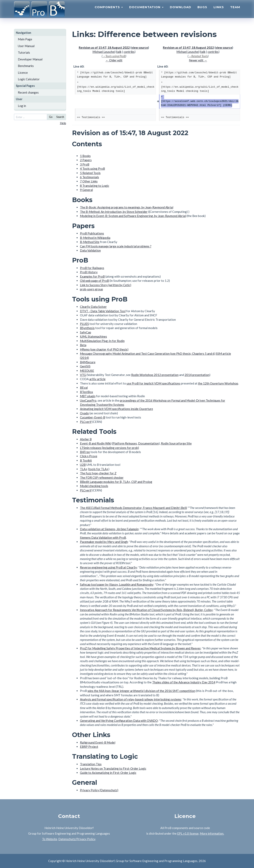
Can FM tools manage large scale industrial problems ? (116, 246)
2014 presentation (197, 375)
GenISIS (85, 366)
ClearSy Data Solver (93, 307)
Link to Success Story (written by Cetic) (106, 285)
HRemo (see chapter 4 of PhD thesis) (104, 349)
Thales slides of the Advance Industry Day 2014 (184, 682)
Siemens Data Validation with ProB (103, 538)
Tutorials (24, 52)
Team (235, 11)
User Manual (26, 46)
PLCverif (86, 422)
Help (63, 123)
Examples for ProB (92, 276)
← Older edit (114, 60)
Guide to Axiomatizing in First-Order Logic (108, 773)
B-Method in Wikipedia (95, 238)
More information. (212, 833)
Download (180, 11)
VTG (83, 375)
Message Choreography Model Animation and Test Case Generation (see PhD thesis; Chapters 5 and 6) (148, 354)
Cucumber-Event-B (93, 417)
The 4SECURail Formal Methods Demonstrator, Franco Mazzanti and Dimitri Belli (133, 508)
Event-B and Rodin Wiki (96, 443)
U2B (83, 465)
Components (109, 11)
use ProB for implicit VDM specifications (153, 383)
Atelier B (86, 439)
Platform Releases (125, 443)
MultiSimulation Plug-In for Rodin (102, 341)
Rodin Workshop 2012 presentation (155, 375)
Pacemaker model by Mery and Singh (104, 542)
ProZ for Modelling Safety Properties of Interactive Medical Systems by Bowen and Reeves (140, 648)
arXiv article (97, 379)
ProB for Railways (92, 268)
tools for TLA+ (99, 469)
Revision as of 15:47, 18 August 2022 (104, 47)
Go (51, 117)
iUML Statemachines (93, 336)
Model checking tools (94, 486)
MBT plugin (88, 396)
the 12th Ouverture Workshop (218, 383)
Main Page (25, 39)
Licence (23, 73)
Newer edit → (198, 60)
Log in (22, 106)
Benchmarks (26, 66)
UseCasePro (88, 400)
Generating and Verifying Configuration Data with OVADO (119, 721)
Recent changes (28, 92)
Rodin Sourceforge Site (176, 443)
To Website (50, 839)
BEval (84, 387)
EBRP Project (89, 747)
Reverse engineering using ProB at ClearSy (108, 567)
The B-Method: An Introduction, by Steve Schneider (114, 212)
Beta (83, 345)
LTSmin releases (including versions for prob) (109, 448)
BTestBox (87, 392)
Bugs (202, 11)
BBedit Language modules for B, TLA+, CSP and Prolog (116, 482)
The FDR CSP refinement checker (102, 478)
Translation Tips (91, 764)
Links (219, 11)
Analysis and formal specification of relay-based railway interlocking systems (131, 699)
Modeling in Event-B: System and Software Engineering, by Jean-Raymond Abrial (133, 216)
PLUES (84, 324)
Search (60, 117)
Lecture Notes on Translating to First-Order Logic (113, 768)
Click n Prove (89, 456)
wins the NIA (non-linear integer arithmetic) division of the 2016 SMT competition (141, 691)
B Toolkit (86, 460)
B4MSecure (88, 362)
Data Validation (90, 250)
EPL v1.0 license (188, 833)
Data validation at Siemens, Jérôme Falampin (109, 529)
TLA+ (84, 469)
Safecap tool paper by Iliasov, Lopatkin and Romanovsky (117, 584)
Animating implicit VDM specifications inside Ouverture (116, 409)
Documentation (146, 11)
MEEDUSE (87, 371)
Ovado (84, 413)
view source (140, 47)
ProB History (89, 272)
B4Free (85, 452)
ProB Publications (92, 233)
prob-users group (91, 289)
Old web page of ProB (94, 281)
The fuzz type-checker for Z (98, 473)
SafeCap (86, 332)
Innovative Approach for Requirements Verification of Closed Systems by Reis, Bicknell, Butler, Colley (146, 610)
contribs (129, 52)
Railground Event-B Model (98, 742)
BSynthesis (87, 328)
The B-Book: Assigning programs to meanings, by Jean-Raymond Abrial (127, 207)
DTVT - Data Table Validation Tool (103, 311)
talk (119, 52)
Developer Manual (30, 59)
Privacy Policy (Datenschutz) (99, 790)
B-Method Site (90, 242)
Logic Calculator (29, 79)
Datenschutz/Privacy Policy (77, 839)
